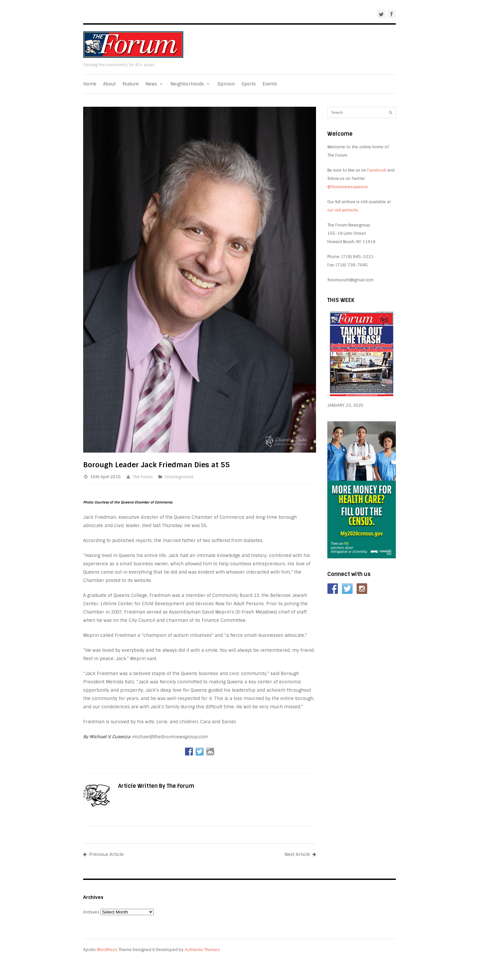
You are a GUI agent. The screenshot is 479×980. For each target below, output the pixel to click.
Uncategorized (179, 477)
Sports (249, 84)
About (109, 84)
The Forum (143, 477)
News (155, 84)
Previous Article (103, 854)
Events (270, 84)
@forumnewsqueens (348, 187)
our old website (343, 210)
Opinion (226, 84)
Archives (91, 912)
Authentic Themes (202, 950)
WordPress (107, 950)
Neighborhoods (190, 84)
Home (90, 84)
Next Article (300, 854)
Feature (131, 84)
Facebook (377, 170)
